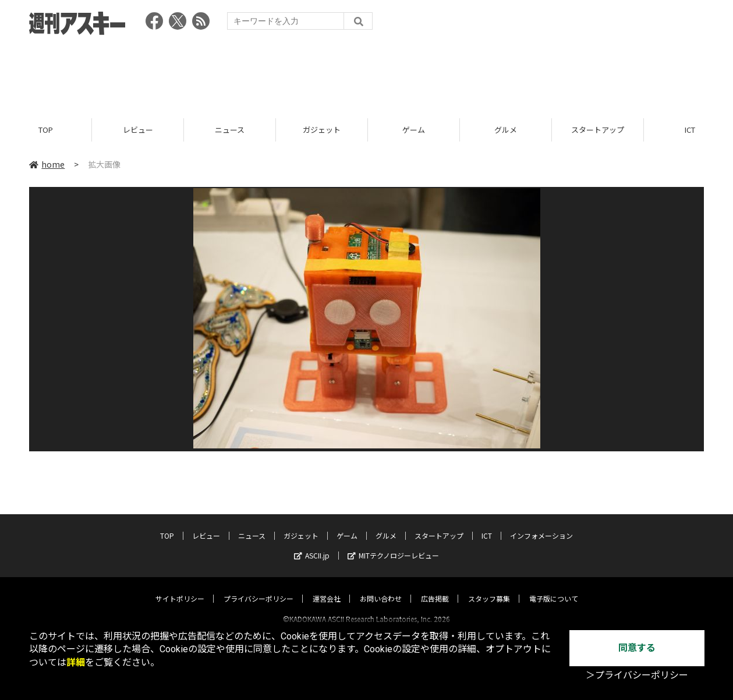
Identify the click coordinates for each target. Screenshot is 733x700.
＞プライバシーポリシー (637, 675)
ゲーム (414, 130)
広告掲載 (435, 588)
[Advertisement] (367, 73)
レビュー (138, 130)
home (47, 164)
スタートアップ (598, 130)
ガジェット (322, 130)
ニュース (230, 130)
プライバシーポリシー (259, 588)
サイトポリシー (180, 588)
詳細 (76, 662)
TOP (46, 130)
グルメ (506, 130)
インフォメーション (541, 525)
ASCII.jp (312, 545)
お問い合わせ (381, 588)
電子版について (554, 588)
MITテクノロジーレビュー (393, 545)
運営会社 (327, 588)
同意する (637, 648)
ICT (487, 525)
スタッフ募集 (489, 588)
